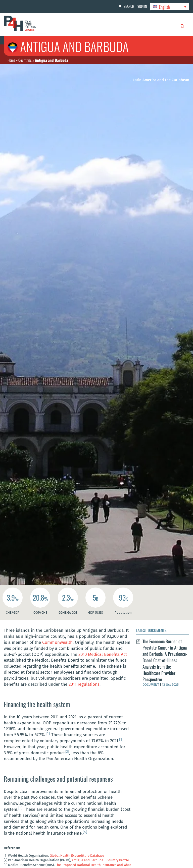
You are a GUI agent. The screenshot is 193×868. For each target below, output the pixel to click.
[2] (67, 751)
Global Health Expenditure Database (77, 856)
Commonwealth (57, 642)
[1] (48, 733)
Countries (25, 60)
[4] (85, 832)
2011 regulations (84, 684)
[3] (20, 808)
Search (125, 6)
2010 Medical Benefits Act (103, 654)
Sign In (140, 6)
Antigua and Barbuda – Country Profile (100, 860)
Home (11, 60)
